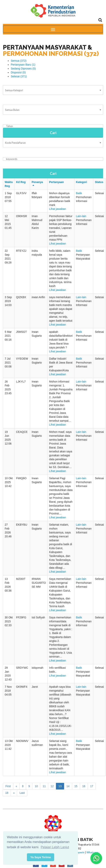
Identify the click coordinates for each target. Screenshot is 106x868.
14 (68, 786)
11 (44, 786)
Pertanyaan (56, 182)
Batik (79, 193)
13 (60, 786)
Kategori (82, 182)
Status (99, 182)
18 (7, 793)
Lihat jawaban (57, 209)
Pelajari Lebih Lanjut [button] (55, 847)
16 (84, 786)
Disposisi (18, 72)
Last (22, 793)
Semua (19, 61)
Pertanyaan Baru (23, 65)
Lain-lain (81, 216)
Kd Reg (21, 182)
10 (36, 786)
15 (76, 786)
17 (92, 786)
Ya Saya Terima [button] (41, 857)
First (8, 786)
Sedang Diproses (23, 69)
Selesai (19, 76)
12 (52, 786)
